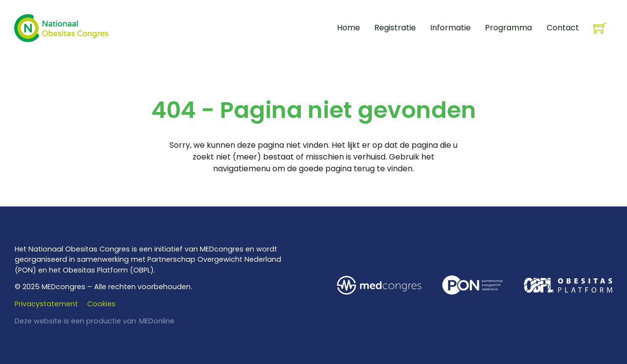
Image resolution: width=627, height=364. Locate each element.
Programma (508, 28)
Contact (563, 28)
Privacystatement (46, 304)
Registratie (395, 28)
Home (349, 28)
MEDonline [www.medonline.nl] (157, 321)
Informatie (450, 28)
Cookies (101, 304)
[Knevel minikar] (600, 28)
